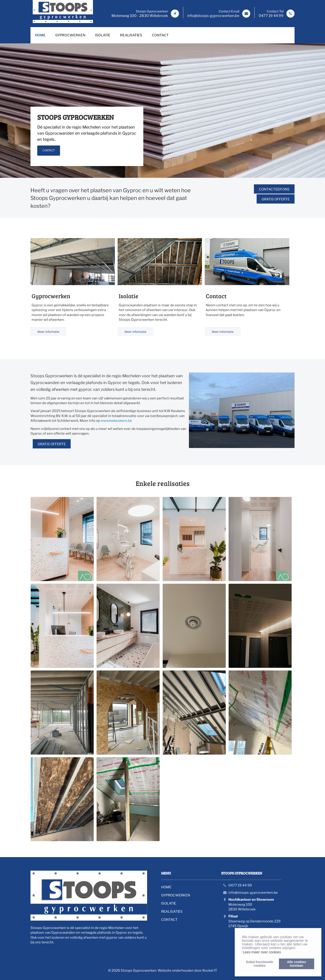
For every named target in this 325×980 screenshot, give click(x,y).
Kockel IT (210, 971)
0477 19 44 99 (240, 885)
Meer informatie (48, 332)
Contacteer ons (274, 189)
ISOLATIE (103, 35)
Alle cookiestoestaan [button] (297, 964)
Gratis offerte (276, 199)
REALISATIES (131, 35)
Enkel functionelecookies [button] (260, 964)
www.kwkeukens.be (116, 421)
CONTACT (160, 35)
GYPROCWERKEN (70, 35)
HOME (40, 35)
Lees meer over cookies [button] (262, 952)
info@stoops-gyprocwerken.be (253, 893)
